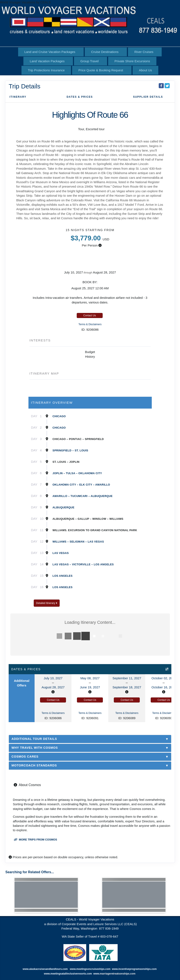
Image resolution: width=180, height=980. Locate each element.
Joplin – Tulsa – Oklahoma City (77, 473)
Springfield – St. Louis (70, 450)
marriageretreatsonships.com (118, 974)
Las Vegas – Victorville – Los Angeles (83, 564)
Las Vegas (61, 553)
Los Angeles (62, 576)
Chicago (59, 416)
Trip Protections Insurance (46, 70)
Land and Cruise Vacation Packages (50, 52)
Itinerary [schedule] (18, 97)
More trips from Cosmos (36, 840)
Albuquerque (63, 507)
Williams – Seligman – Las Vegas (78, 542)
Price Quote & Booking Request (101, 70)
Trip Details (25, 86)
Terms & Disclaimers (90, 324)
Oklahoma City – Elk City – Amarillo (81, 485)
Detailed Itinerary (47, 603)
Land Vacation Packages (47, 61)
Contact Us (89, 315)
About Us (145, 70)
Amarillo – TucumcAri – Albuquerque (83, 496)
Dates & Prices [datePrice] (80, 97)
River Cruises (144, 52)
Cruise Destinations (105, 52)
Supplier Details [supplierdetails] (148, 97)
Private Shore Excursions (132, 61)
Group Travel (89, 61)
